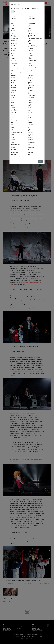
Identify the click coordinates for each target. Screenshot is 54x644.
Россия (29, 8)
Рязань (30, 62)
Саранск (30, 69)
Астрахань (13, 20)
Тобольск (30, 112)
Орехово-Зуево (32, 35)
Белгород (13, 25)
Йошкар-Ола (14, 85)
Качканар (13, 96)
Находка (13, 148)
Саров (30, 72)
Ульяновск (30, 124)
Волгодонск (13, 49)
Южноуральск (31, 153)
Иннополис (13, 80)
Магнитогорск (14, 131)
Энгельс (30, 149)
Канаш (12, 94)
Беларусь (13, 8)
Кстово (12, 117)
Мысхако (13, 141)
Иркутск (13, 84)
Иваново (13, 77)
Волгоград (13, 47)
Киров (12, 102)
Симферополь (31, 85)
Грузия (18, 8)
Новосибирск (31, 20)
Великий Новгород (15, 37)
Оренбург (30, 33)
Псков (30, 52)
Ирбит (12, 82)
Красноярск (13, 116)
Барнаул (13, 22)
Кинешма (13, 101)
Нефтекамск (14, 151)
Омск (29, 30)
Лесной (12, 124)
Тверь (29, 111)
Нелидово (13, 149)
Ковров (12, 106)
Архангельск (14, 18)
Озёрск (30, 28)
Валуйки (13, 35)
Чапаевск (30, 134)
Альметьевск (14, 15)
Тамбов (30, 109)
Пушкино (30, 54)
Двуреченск (13, 60)
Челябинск (31, 138)
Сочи (29, 92)
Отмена (40, 162)
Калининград (14, 91)
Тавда (30, 106)
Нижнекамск (14, 154)
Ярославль (31, 156)
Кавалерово (14, 87)
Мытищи (13, 143)
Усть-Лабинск (31, 126)
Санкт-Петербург (32, 67)
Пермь (30, 44)
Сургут (30, 101)
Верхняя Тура (14, 40)
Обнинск (30, 27)
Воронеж (13, 54)
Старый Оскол (31, 97)
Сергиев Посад (32, 79)
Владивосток (14, 42)
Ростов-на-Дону (32, 60)
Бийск (12, 27)
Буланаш (13, 33)
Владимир (13, 45)
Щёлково (30, 146)
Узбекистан (35, 8)
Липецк (12, 126)
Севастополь (31, 75)
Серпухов (30, 82)
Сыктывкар (31, 102)
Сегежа (30, 77)
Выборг (12, 55)
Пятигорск (31, 55)
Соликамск (31, 91)
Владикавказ (14, 44)
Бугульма (13, 30)
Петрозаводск (32, 45)
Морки (12, 136)
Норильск (30, 25)
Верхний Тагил (14, 38)
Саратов (30, 70)
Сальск (30, 64)
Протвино (30, 50)
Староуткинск (31, 96)
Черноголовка (31, 143)
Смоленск (30, 87)
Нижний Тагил (31, 15)
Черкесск (30, 141)
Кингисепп (13, 99)
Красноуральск (14, 114)
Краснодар (13, 112)
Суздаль (30, 99)
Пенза (30, 40)
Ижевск (12, 79)
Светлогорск (31, 74)
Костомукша (14, 109)
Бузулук (12, 32)
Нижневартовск (14, 153)
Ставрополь (31, 94)
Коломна (13, 107)
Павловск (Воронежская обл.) (35, 38)
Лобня (12, 127)
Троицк (30, 117)
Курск (12, 119)
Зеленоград (13, 75)
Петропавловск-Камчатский (35, 47)
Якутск (30, 154)
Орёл (29, 37)
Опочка (30, 32)
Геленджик (13, 59)
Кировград (13, 104)
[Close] (43, 4)
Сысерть (30, 104)
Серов (29, 80)
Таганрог (30, 107)
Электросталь (31, 148)
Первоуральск (31, 42)
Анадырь (13, 17)
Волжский (13, 50)
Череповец (31, 139)
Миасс (12, 134)
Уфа (29, 127)
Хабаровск (31, 132)
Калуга (12, 92)
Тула (29, 121)
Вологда (13, 52)
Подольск (31, 49)
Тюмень (30, 122)
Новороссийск (31, 18)
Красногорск (14, 111)
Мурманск (13, 139)
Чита (29, 144)
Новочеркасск (31, 23)
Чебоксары (31, 136)
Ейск (12, 62)
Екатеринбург (14, 64)
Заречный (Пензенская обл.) (17, 67)
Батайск (13, 23)
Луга (12, 129)
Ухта (29, 129)
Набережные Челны (15, 144)
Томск (29, 116)
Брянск (12, 28)
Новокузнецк (31, 17)
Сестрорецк (31, 84)
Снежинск (30, 89)
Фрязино (30, 131)
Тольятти (30, 114)
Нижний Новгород (15, 156)
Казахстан (24, 8)
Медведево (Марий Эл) (16, 132)
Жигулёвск (13, 65)
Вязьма (12, 57)
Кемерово (13, 97)
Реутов (30, 57)
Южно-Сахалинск (32, 151)
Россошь (30, 59)
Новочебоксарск (32, 22)
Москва (12, 138)
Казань (12, 89)
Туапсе (30, 119)
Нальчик (13, 146)
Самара (30, 65)
